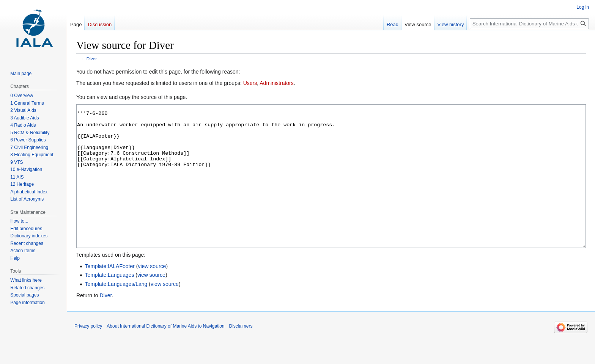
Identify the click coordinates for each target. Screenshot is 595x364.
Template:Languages (109, 303)
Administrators (276, 83)
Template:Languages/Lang (116, 312)
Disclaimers (241, 355)
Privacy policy (88, 355)
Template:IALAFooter (110, 295)
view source (152, 295)
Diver (92, 59)
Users (250, 83)
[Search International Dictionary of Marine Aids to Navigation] (529, 24)
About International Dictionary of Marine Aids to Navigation (165, 355)
